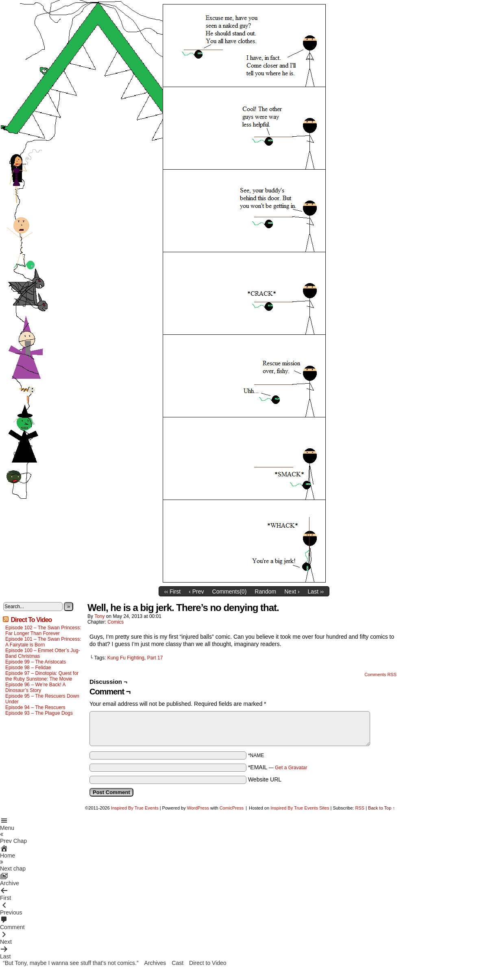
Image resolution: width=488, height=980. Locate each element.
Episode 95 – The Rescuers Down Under (42, 699)
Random (265, 591)
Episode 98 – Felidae (28, 668)
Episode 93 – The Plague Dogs (39, 713)
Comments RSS (380, 674)
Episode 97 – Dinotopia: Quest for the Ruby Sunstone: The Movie (42, 676)
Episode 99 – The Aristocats (36, 662)
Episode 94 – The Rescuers (35, 707)
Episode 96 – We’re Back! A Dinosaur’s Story (35, 688)
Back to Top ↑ (381, 808)
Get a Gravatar (291, 768)
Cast (178, 963)
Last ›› (316, 591)
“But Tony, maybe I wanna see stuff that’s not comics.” (71, 963)
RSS (360, 808)
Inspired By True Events (135, 808)
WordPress (198, 808)
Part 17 (155, 658)
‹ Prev (196, 591)
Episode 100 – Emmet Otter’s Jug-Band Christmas (43, 653)
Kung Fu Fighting (126, 658)
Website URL (265, 779)
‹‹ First (172, 591)
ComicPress (232, 808)
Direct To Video (31, 620)
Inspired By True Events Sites (300, 808)
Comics (115, 622)
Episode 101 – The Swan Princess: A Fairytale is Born (43, 642)
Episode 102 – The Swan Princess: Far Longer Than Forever (43, 631)
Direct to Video (208, 963)
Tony (99, 616)
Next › (292, 591)
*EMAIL (278, 767)
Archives (155, 963)
